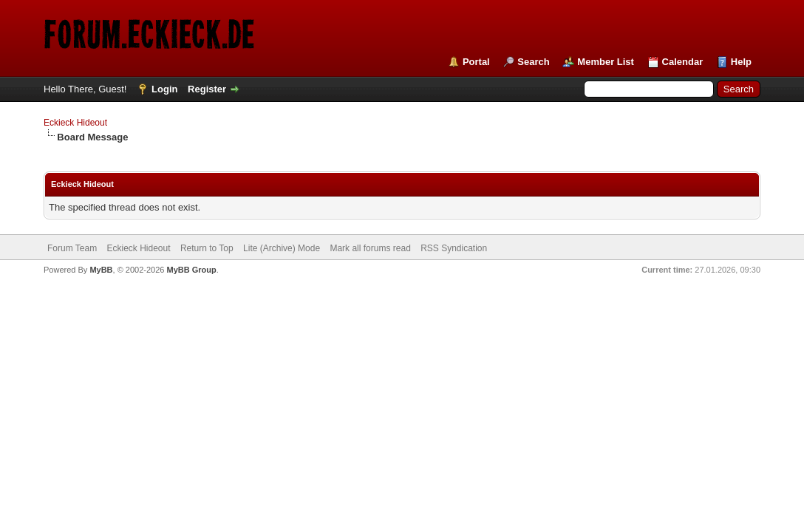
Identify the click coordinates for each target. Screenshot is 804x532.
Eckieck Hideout (75, 123)
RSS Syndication (454, 248)
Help (741, 62)
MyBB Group (191, 270)
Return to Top (207, 248)
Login (164, 89)
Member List (606, 62)
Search (533, 62)
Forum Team (72, 248)
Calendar (683, 62)
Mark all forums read (370, 248)
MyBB (101, 270)
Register (207, 89)
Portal (476, 62)
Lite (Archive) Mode (282, 248)
